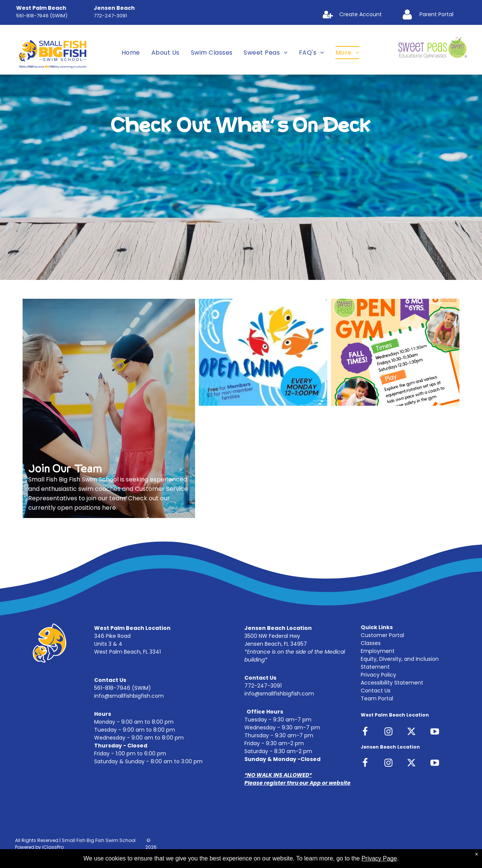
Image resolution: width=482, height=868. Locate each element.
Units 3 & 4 (108, 644)
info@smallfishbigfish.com (129, 696)
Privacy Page (379, 858)
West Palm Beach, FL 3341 (127, 652)
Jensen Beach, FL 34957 (276, 644)
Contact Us (376, 691)
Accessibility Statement (392, 683)
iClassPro (53, 847)
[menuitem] (131, 53)
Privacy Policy (378, 675)
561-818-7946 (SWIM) (42, 16)
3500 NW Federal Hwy (272, 636)
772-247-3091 (110, 16)
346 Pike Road (112, 636)
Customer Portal (382, 635)
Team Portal (377, 698)
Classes (371, 643)
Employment (378, 651)
